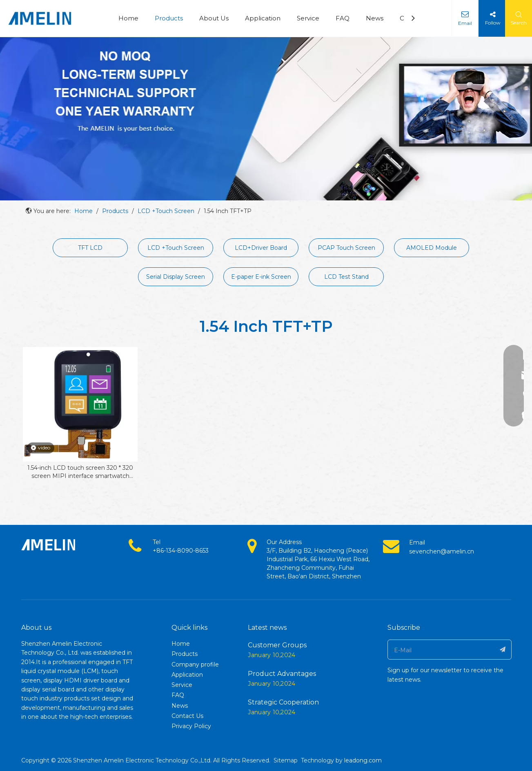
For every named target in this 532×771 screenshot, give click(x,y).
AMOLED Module (432, 248)
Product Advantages (282, 674)
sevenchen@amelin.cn (442, 551)
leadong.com (363, 760)
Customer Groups (277, 645)
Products (169, 18)
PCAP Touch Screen (346, 248)
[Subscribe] (503, 650)
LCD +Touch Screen (176, 248)
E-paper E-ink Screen (261, 277)
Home (128, 18)
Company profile (195, 664)
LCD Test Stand (346, 277)
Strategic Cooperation (283, 702)
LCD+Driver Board (261, 248)
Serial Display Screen (176, 277)
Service (308, 18)
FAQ (343, 18)
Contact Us (187, 716)
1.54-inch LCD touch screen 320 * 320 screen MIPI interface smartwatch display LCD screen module (80, 472)
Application (263, 18)
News (375, 18)
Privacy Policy (191, 726)
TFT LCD (90, 248)
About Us (214, 18)
